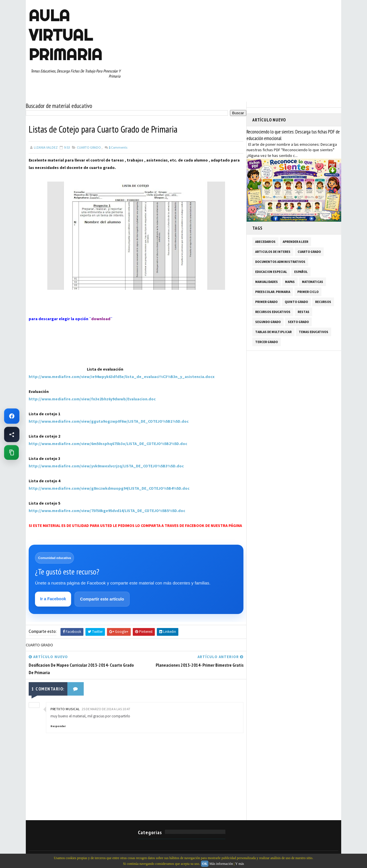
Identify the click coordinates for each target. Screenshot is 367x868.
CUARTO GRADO (89, 147)
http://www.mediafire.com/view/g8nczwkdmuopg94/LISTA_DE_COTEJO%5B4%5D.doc (109, 488)
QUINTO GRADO (296, 302)
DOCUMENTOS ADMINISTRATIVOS (280, 262)
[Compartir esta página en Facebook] (12, 434)
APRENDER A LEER (295, 242)
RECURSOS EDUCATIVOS (273, 312)
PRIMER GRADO (266, 302)
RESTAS (303, 312)
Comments (118, 147)
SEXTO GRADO (298, 322)
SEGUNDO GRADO (268, 322)
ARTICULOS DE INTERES (273, 252)
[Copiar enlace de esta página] (11, 452)
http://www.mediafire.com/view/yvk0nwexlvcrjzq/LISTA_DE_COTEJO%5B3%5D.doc (106, 466)
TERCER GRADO (267, 342)
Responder (58, 726)
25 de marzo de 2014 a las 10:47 (106, 709)
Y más (240, 864)
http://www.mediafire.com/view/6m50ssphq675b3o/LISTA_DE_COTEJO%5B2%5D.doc (108, 444)
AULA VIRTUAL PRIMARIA (65, 35)
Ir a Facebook (53, 599)
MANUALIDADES (267, 282)
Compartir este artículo (102, 599)
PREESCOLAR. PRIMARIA (273, 292)
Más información (221, 864)
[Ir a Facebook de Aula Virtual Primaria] (12, 416)
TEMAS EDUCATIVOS (314, 332)
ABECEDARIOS (265, 242)
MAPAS (290, 282)
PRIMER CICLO (308, 292)
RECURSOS (323, 302)
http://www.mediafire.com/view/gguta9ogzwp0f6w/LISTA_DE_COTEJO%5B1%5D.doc (109, 421)
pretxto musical (65, 709)
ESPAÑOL (301, 272)
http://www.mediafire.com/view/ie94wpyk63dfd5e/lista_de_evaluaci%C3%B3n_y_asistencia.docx (122, 377)
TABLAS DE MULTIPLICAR (273, 332)
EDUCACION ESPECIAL (271, 272)
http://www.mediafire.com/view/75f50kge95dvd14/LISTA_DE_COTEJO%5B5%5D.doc (107, 511)
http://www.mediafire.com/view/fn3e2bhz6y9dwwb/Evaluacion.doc (92, 399)
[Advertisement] (57, 358)
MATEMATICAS (313, 282)
